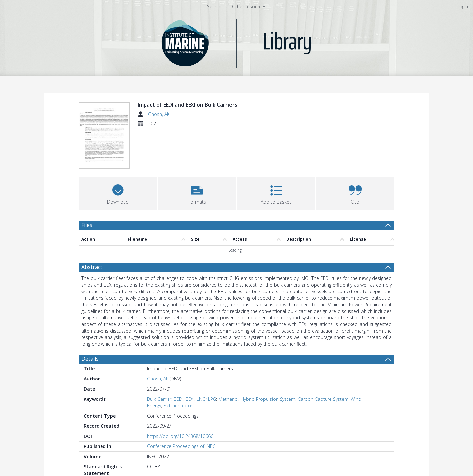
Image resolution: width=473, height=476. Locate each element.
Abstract (92, 267)
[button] (197, 193)
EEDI (179, 399)
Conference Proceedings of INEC (181, 446)
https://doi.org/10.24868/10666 (180, 436)
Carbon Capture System (323, 399)
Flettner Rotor (178, 406)
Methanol (228, 399)
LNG (201, 399)
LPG (212, 399)
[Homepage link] (237, 42)
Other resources (249, 6)
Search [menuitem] (214, 6)
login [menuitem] (463, 6)
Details (90, 359)
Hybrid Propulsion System (268, 399)
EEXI (190, 399)
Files (87, 225)
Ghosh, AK (159, 114)
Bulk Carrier (159, 399)
